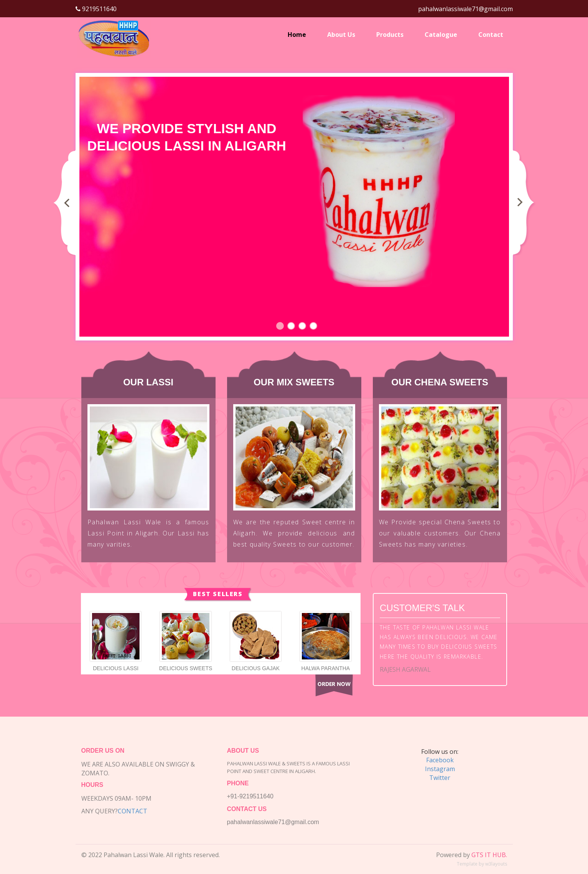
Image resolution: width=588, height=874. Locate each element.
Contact (491, 35)
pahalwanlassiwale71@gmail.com (465, 9)
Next (524, 202)
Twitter (440, 778)
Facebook (440, 760)
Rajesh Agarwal (405, 669)
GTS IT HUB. (489, 855)
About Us (341, 35)
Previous (66, 202)
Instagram (440, 769)
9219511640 (99, 9)
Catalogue (441, 35)
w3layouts (496, 864)
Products (390, 35)
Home (297, 35)
